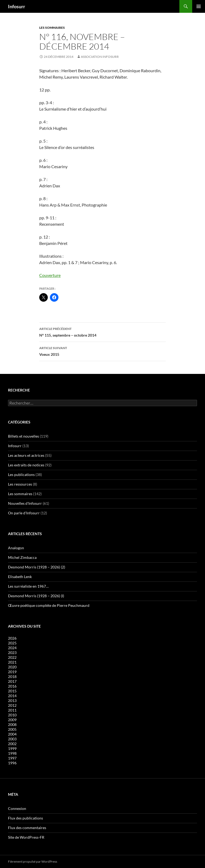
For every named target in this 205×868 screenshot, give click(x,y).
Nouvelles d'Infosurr (25, 503)
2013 (12, 701)
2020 (12, 667)
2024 (12, 648)
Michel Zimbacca (22, 557)
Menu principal (199, 6)
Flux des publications (25, 818)
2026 (12, 638)
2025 (12, 643)
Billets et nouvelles (23, 436)
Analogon (16, 548)
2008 (12, 724)
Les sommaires (52, 28)
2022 (12, 657)
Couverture (50, 275)
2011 (12, 710)
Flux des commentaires (27, 828)
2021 (12, 662)
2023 (12, 653)
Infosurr (17, 6)
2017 (12, 681)
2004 (12, 734)
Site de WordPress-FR (26, 837)
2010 (12, 715)
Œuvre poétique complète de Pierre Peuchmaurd (49, 605)
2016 (12, 686)
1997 (12, 758)
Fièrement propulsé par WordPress (33, 861)
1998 (12, 753)
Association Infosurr (100, 57)
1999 (12, 748)
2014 (12, 696)
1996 (12, 763)
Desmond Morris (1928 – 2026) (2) (37, 567)
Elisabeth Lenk (20, 577)
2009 (12, 720)
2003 (12, 739)
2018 (12, 677)
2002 (12, 744)
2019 (12, 672)
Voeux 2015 (102, 351)
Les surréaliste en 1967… (28, 586)
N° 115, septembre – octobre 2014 (102, 332)
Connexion (17, 808)
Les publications (21, 475)
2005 (12, 729)
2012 (12, 705)
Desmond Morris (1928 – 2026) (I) (36, 596)
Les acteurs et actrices (26, 455)
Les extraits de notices (26, 465)
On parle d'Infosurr (24, 513)
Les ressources (20, 484)
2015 (12, 691)
